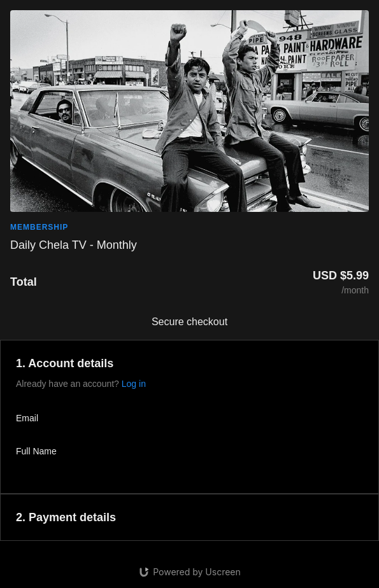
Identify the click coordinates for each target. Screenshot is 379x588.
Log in (134, 384)
